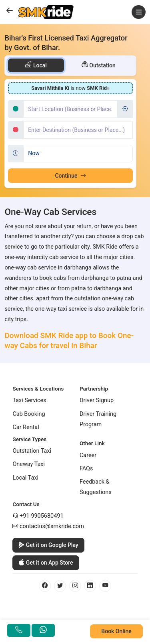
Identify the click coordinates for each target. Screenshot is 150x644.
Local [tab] (36, 65)
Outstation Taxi (32, 451)
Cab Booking (29, 414)
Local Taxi (25, 478)
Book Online (116, 631)
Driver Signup (97, 400)
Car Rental (26, 427)
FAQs (86, 469)
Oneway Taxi (29, 464)
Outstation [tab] (99, 65)
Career (88, 455)
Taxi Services (29, 400)
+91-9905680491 (42, 516)
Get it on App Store (46, 563)
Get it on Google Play (48, 545)
